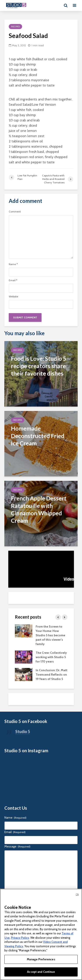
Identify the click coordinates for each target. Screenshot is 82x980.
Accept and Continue (41, 972)
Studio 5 (23, 732)
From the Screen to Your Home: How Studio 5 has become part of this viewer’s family (50, 635)
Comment (15, 212)
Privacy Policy (20, 938)
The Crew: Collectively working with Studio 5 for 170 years (51, 657)
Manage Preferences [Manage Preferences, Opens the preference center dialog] (41, 959)
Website (13, 297)
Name (13, 264)
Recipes (15, 27)
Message (17, 846)
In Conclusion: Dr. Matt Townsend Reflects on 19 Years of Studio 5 (51, 675)
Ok (77, 894)
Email (13, 280)
